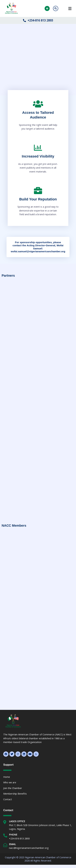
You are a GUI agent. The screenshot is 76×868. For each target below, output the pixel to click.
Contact (8, 799)
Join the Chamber (13, 788)
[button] (67, 8)
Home (7, 777)
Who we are (10, 782)
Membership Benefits (15, 794)
